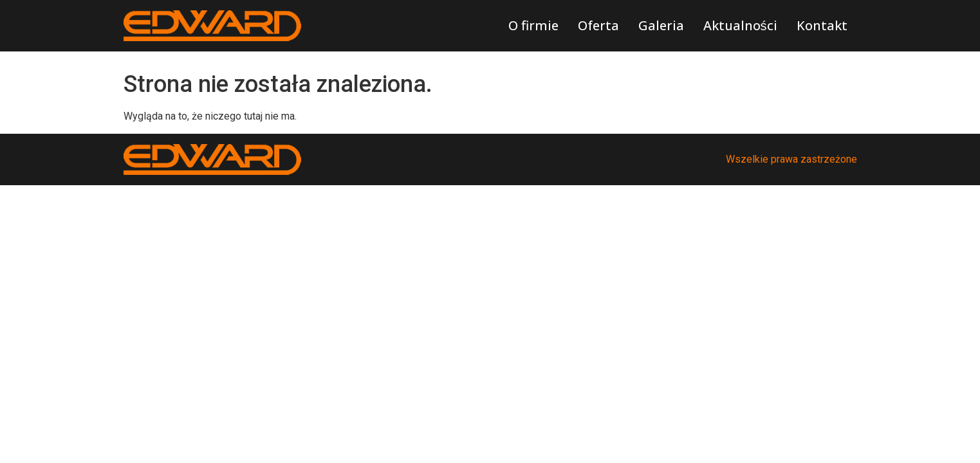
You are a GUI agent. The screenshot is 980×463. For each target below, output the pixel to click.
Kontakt (822, 25)
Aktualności (740, 25)
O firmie (533, 25)
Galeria (661, 25)
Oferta (598, 25)
